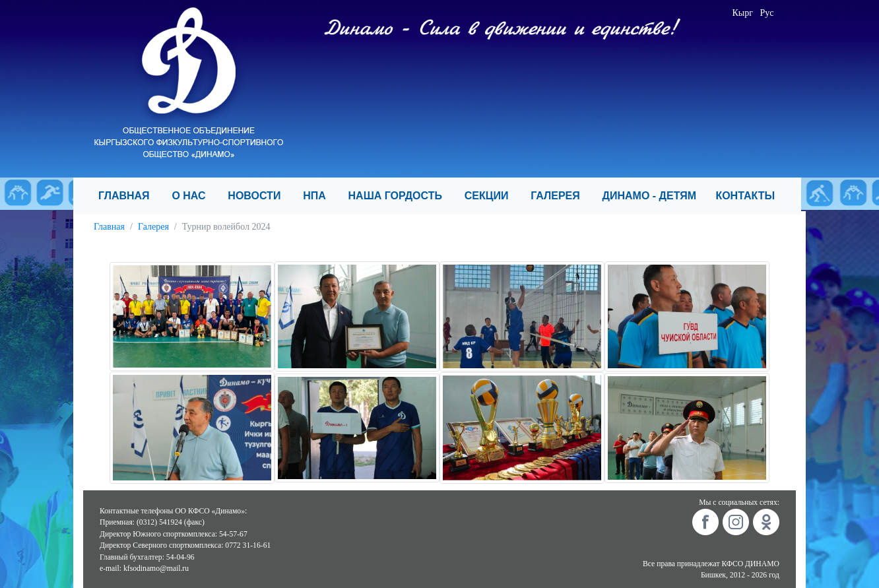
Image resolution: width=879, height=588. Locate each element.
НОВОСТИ (260, 196)
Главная (109, 227)
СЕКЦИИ (492, 196)
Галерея (153, 227)
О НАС (194, 196)
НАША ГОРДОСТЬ (401, 196)
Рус (767, 13)
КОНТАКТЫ (751, 196)
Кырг (743, 13)
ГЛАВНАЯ (130, 196)
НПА (320, 196)
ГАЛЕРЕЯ (561, 196)
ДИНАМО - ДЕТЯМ (654, 196)
